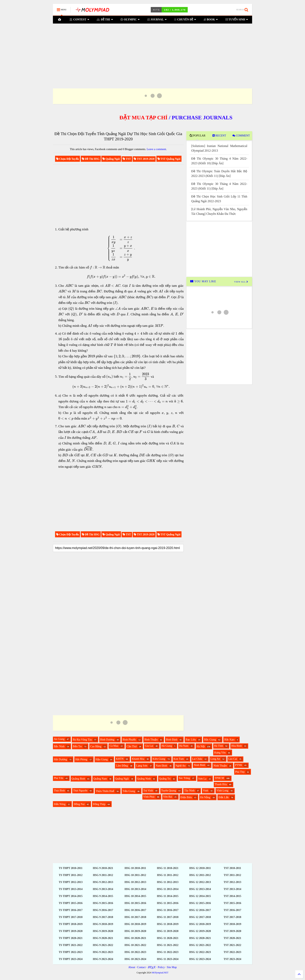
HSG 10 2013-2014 (135, 889)
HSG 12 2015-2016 (200, 903)
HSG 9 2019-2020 (103, 931)
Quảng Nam (100, 779)
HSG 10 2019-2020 (135, 931)
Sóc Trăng (184, 778)
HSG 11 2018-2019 (168, 924)
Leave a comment (156, 149)
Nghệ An (181, 766)
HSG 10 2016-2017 (135, 910)
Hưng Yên (220, 753)
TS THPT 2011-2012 (71, 875)
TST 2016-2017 (232, 910)
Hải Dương (60, 759)
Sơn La (202, 779)
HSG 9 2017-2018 (103, 917)
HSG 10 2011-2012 (135, 875)
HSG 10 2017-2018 (135, 917)
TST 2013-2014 (232, 889)
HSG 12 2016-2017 (200, 910)
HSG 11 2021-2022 (168, 945)
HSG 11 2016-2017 (168, 910)
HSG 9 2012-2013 (103, 882)
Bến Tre (78, 746)
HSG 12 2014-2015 (200, 896)
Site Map (172, 967)
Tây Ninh (189, 791)
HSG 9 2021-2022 (103, 945)
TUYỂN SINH (237, 20)
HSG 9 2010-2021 (103, 868)
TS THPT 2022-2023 (71, 952)
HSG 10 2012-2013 (135, 882)
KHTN (120, 759)
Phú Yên (59, 778)
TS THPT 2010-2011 (71, 868)
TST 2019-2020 (232, 931)
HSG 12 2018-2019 (200, 924)
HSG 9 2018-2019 (103, 924)
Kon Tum (179, 759)
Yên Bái (168, 797)
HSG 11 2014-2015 (168, 896)
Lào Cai (233, 759)
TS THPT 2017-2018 (71, 917)
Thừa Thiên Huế (105, 791)
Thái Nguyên (80, 791)
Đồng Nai (79, 804)
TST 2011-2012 (232, 875)
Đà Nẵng (205, 797)
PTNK (239, 765)
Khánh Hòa (138, 759)
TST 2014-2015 (232, 896)
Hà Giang (167, 746)
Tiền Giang (129, 791)
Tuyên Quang (169, 791)
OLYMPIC (130, 20)
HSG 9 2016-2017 (103, 910)
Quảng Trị (165, 779)
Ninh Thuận (220, 766)
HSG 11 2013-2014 (168, 889)
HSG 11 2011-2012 (168, 875)
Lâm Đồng (122, 766)
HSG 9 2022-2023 (103, 952)
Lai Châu (197, 759)
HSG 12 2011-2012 (200, 875)
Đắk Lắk (223, 797)
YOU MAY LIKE (203, 281)
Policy (161, 967)
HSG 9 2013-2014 (103, 889)
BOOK (211, 20)
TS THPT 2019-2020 (71, 931)
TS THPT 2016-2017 (71, 910)
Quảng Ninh (144, 779)
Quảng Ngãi (122, 779)
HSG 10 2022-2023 (135, 952)
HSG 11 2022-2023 (168, 952)
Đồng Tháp (99, 804)
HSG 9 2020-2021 (103, 938)
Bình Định (172, 740)
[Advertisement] (152, 51)
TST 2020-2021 (232, 938)
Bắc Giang (210, 740)
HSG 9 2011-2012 (103, 875)
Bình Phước (129, 740)
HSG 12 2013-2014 (200, 889)
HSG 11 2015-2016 (168, 903)
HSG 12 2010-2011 (200, 868)
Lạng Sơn (142, 766)
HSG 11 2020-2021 (168, 938)
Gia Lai (149, 746)
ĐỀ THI (105, 20)
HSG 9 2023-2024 (103, 959)
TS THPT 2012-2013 (71, 882)
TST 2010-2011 (232, 868)
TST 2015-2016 (232, 903)
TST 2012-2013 (232, 882)
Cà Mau (114, 746)
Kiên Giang (159, 759)
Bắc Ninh (59, 746)
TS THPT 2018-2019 (71, 924)
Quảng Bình (78, 779)
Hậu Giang (102, 759)
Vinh (206, 791)
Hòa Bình (237, 746)
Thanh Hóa (221, 784)
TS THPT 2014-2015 (71, 896)
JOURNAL (157, 20)
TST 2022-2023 (232, 952)
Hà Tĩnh (219, 746)
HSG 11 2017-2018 (168, 917)
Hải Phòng (81, 759)
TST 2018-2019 (232, 924)
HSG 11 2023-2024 (168, 959)
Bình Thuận (151, 740)
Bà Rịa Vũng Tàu (82, 740)
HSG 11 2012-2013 (168, 882)
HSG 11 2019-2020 (168, 931)
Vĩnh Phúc (149, 797)
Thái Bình (59, 791)
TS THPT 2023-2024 (71, 959)
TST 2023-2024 (232, 959)
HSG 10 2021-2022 (135, 945)
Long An (215, 759)
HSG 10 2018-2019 (135, 924)
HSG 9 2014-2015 (103, 896)
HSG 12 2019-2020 (200, 931)
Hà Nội (201, 746)
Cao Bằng (96, 746)
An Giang (59, 739)
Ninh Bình (199, 765)
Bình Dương (107, 740)
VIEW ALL (241, 282)
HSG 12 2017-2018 (200, 917)
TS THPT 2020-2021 (71, 938)
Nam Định (161, 766)
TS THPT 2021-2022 (71, 945)
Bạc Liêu (191, 740)
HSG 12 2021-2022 (200, 945)
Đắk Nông (60, 804)
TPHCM (219, 778)
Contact (141, 967)
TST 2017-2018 (232, 917)
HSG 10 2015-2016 (135, 903)
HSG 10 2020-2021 (135, 938)
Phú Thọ (240, 772)
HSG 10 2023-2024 (135, 959)
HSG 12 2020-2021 (200, 938)
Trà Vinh (148, 791)
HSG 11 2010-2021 (168, 868)
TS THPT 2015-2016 (71, 903)
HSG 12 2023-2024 (200, 959)
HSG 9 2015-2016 (103, 903)
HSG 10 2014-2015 (135, 896)
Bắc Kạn (229, 740)
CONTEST (79, 20)
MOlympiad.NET (160, 973)
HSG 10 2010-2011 (135, 868)
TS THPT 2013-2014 (71, 889)
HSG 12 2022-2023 (200, 952)
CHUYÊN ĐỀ (185, 20)
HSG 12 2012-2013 (200, 882)
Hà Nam (184, 746)
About (132, 967)
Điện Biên (186, 797)
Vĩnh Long (222, 791)
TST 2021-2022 (232, 945)
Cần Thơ (132, 746)
